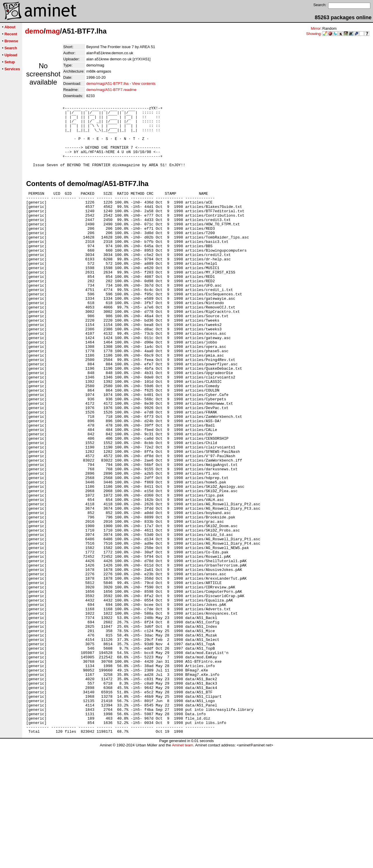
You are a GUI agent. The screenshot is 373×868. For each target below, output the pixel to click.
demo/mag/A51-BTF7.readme (111, 90)
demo (34, 31)
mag (53, 31)
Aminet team (183, 866)
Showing (314, 34)
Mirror (316, 28)
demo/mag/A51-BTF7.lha (107, 84)
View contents (144, 84)
